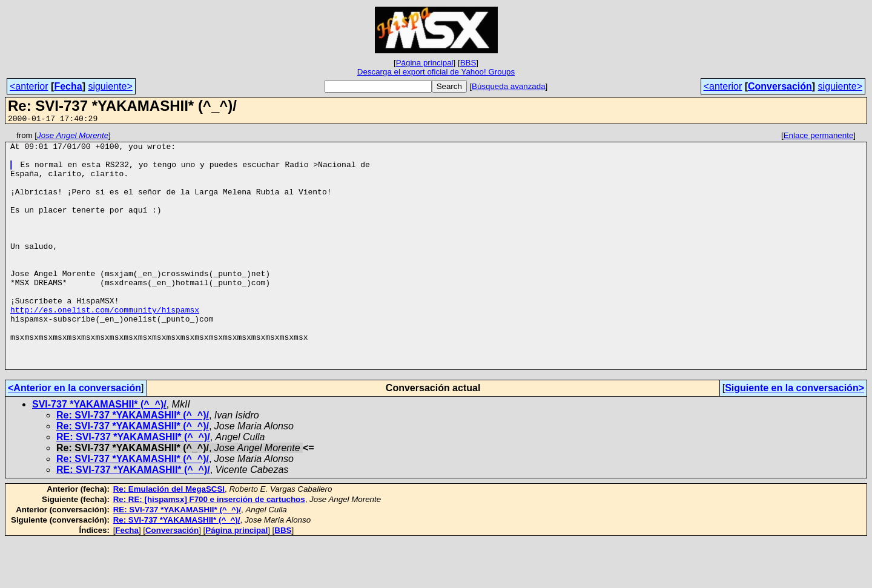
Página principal (425, 63)
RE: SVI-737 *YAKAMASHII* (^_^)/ (133, 484)
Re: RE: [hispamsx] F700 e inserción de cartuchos (209, 547)
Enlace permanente (819, 137)
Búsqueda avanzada (509, 86)
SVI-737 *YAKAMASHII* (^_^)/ (99, 451)
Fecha (68, 86)
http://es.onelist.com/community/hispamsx (105, 346)
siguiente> (110, 86)
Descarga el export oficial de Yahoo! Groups (436, 72)
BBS (468, 63)
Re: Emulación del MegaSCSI (169, 536)
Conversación (780, 86)
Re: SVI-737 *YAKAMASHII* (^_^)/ (133, 462)
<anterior (29, 86)
